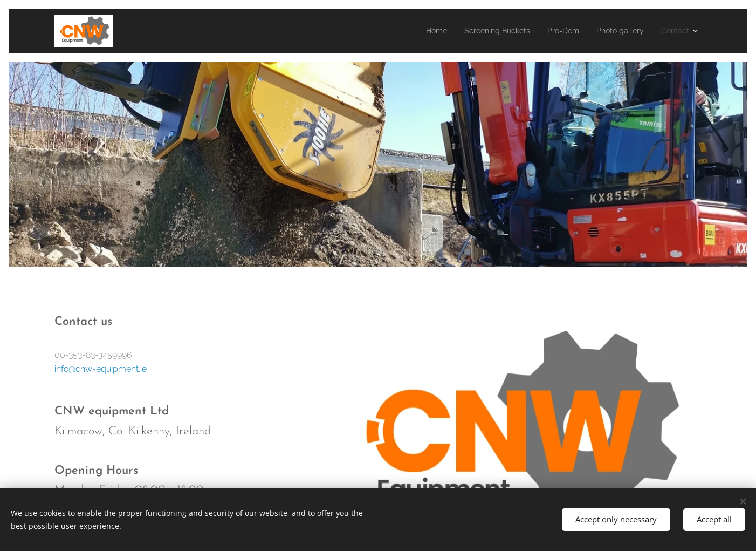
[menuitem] (415, 31)
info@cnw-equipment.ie (101, 368)
